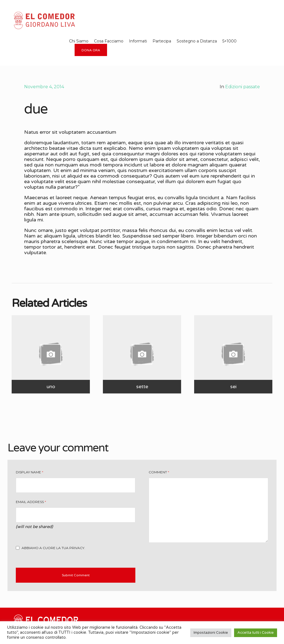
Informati (138, 41)
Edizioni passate (243, 87)
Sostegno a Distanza (197, 41)
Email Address (31, 502)
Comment (159, 472)
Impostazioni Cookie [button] (211, 633)
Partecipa (162, 41)
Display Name (30, 472)
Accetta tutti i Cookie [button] (256, 633)
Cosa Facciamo (109, 41)
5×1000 (230, 41)
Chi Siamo (79, 41)
